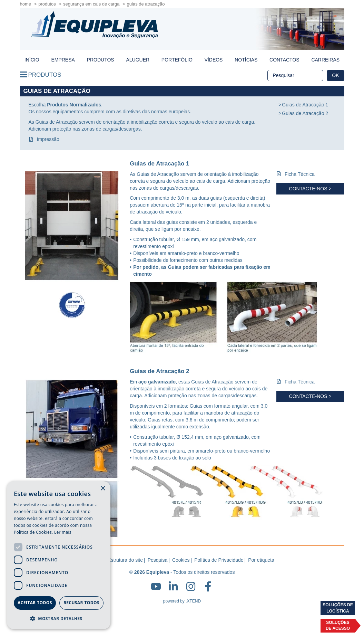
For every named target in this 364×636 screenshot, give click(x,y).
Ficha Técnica (300, 174)
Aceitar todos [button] (35, 603)
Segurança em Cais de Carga (91, 4)
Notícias (246, 60)
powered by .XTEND (182, 601)
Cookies (181, 560)
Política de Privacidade (219, 560)
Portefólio (177, 60)
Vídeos (214, 60)
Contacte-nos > (310, 189)
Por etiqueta (261, 560)
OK (335, 75)
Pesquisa (158, 560)
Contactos (284, 60)
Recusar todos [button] (81, 603)
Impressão (48, 139)
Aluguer (138, 60)
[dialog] (59, 555)
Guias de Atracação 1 (305, 105)
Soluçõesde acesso (338, 625)
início (32, 60)
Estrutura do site (125, 560)
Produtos (47, 4)
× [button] (103, 489)
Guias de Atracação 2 (305, 113)
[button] (59, 618)
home (26, 4)
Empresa (63, 60)
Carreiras (325, 60)
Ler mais (63, 532)
